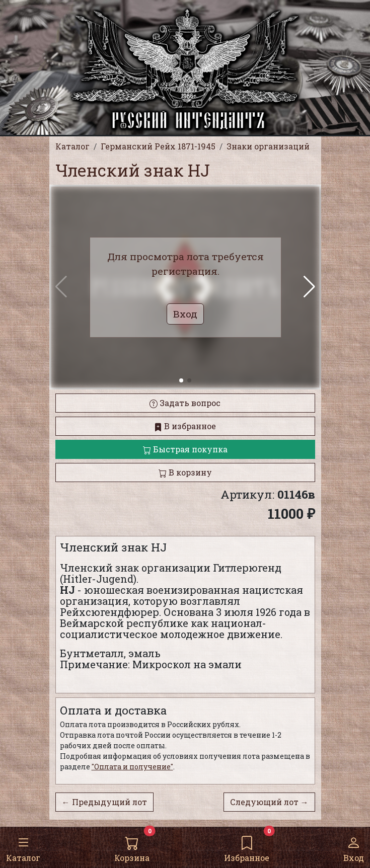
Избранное (247, 847)
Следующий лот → (269, 802)
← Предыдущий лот (104, 802)
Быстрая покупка (185, 449)
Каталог (23, 847)
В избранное (185, 426)
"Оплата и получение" (132, 767)
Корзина (132, 847)
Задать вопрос (185, 403)
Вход (354, 847)
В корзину (185, 472)
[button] (309, 287)
